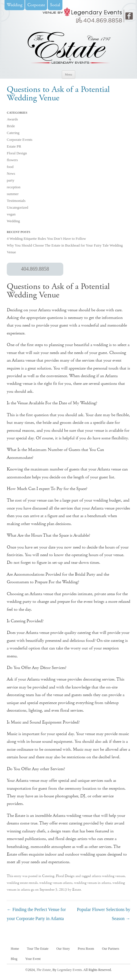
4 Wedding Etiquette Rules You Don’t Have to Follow (46, 238)
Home (15, 949)
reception (14, 187)
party (11, 180)
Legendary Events (70, 970)
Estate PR (14, 146)
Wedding (13, 221)
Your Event (33, 959)
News (11, 173)
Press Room (86, 949)
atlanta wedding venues (108, 876)
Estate (77, 890)
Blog (14, 959)
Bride (11, 126)
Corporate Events (20, 140)
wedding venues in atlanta (92, 883)
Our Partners (111, 949)
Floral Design (17, 153)
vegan (11, 214)
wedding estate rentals (22, 883)
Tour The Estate (38, 949)
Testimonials (16, 201)
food (10, 167)
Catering (13, 133)
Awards (12, 119)
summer (13, 194)
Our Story (63, 949)
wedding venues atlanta (56, 883)
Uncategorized (18, 207)
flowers (12, 160)
